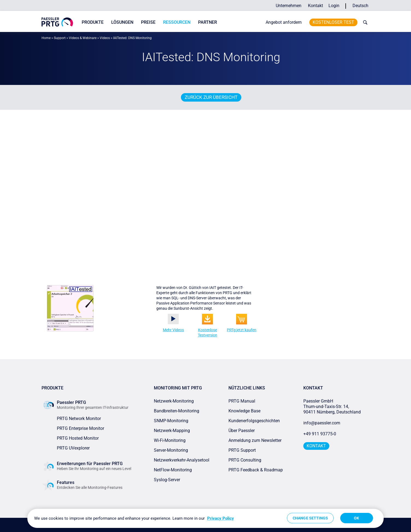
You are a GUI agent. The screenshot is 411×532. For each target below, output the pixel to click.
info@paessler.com (322, 423)
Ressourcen (177, 22)
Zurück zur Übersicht (211, 97)
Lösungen (122, 22)
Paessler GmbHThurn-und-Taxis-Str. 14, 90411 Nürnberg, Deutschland (332, 407)
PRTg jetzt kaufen (242, 330)
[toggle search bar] (364, 22)
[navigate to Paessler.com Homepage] (57, 22)
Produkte (93, 22)
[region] (205, 518)
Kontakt (315, 6)
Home (46, 38)
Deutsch (360, 6)
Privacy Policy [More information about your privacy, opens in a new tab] (221, 518)
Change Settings (310, 518)
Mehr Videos (173, 330)
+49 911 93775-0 (320, 434)
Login (334, 6)
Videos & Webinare (83, 38)
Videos (105, 38)
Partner (208, 22)
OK (356, 518)
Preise (148, 22)
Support (60, 38)
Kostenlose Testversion (208, 332)
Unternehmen (289, 6)
